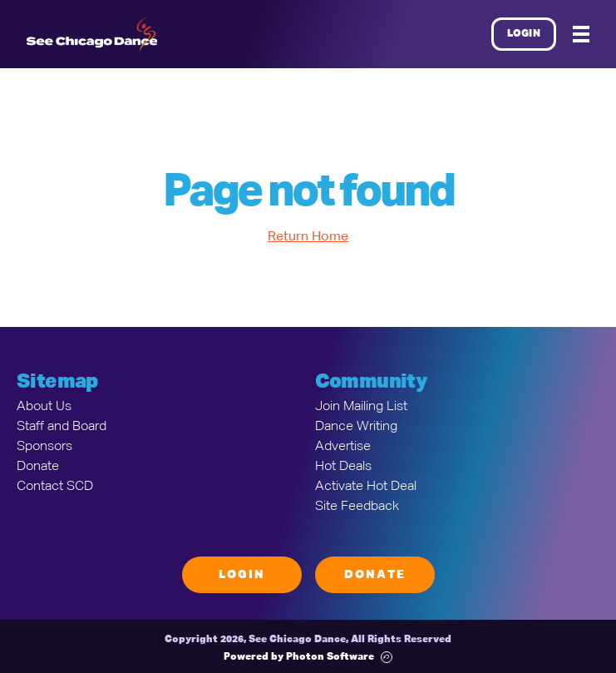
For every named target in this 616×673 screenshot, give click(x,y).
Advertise (343, 447)
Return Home (308, 237)
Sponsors (44, 447)
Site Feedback (357, 507)
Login (524, 34)
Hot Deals (343, 467)
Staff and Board (62, 427)
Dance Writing (356, 427)
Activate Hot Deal (366, 487)
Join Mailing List (361, 407)
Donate (38, 467)
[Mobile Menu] (581, 34)
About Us (44, 407)
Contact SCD (55, 487)
